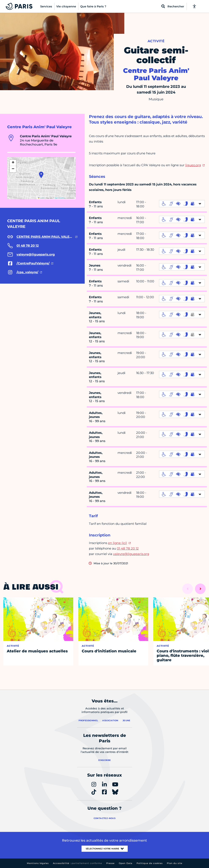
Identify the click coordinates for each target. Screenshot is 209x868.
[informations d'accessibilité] (182, 204)
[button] (41, 175)
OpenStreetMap (60, 198)
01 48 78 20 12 (128, 548)
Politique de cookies (150, 863)
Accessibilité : (78, 863)
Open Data (126, 863)
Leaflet (41, 198)
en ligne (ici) (118, 543)
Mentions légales (38, 863)
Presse (110, 863)
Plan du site (175, 863)
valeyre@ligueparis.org (131, 554)
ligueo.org (193, 165)
